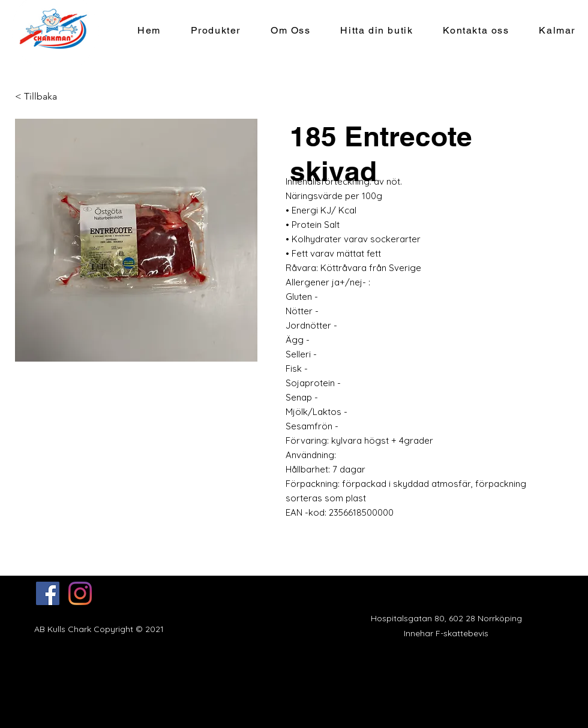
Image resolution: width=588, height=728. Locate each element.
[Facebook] (48, 593)
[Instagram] (80, 593)
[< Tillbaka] (39, 97)
